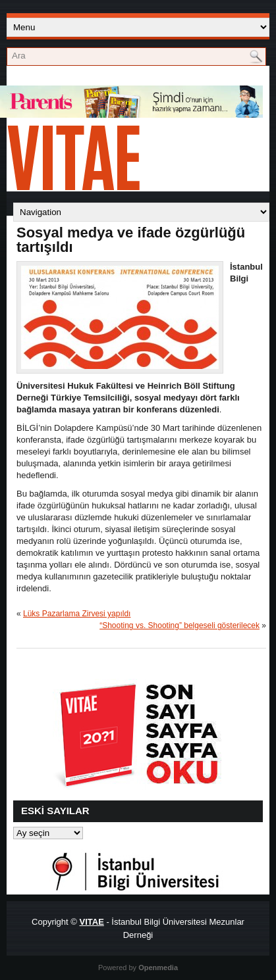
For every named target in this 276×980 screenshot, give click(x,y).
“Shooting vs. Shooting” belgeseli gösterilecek (179, 625)
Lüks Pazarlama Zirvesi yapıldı (77, 614)
